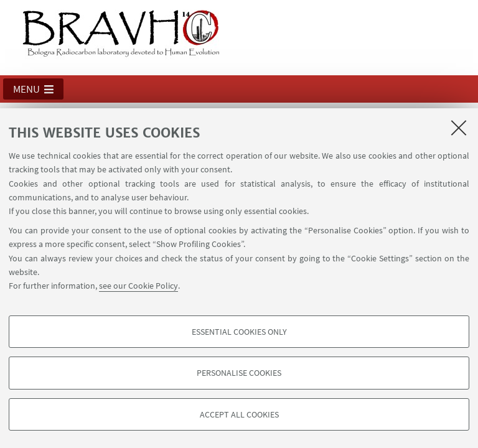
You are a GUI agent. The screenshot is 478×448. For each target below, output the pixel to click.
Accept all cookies (239, 414)
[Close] (459, 128)
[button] (33, 89)
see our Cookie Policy (138, 286)
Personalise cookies (239, 373)
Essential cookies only (239, 332)
